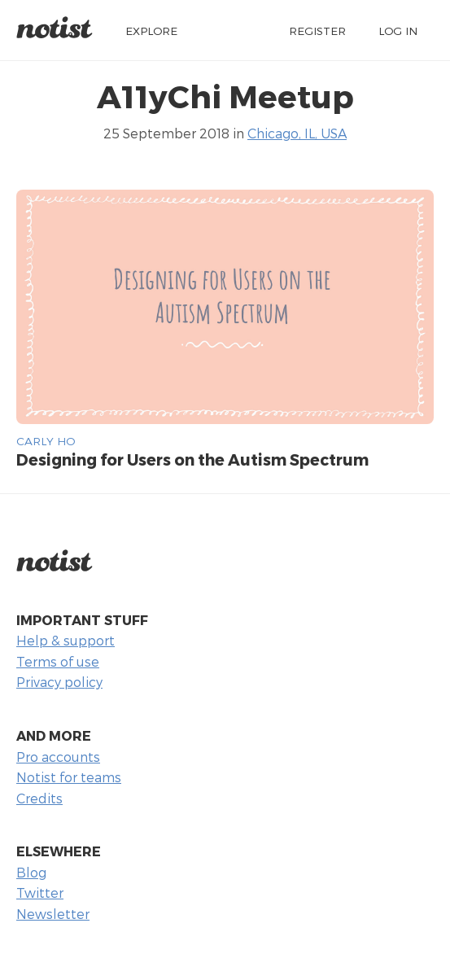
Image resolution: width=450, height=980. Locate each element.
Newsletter (53, 914)
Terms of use (58, 661)
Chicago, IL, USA (297, 133)
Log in (398, 31)
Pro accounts (58, 757)
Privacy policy (59, 682)
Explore (151, 31)
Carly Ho (46, 441)
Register (317, 31)
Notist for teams (69, 777)
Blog (31, 872)
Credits (39, 798)
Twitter (40, 892)
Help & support (66, 640)
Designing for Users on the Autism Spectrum (192, 459)
